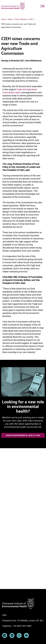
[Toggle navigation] (42, 6)
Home (4, 19)
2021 (31, 19)
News (11, 19)
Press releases (21, 19)
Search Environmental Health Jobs (23, 435)
